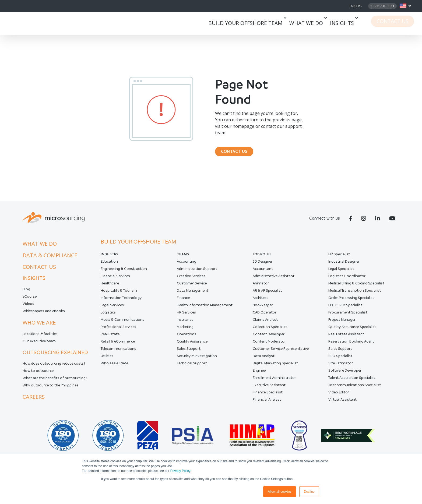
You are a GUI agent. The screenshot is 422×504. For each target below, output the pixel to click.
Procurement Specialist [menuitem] (348, 316)
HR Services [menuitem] (186, 316)
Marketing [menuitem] (185, 331)
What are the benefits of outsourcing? (55, 382)
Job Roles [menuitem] (262, 258)
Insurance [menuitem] (185, 323)
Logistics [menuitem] (108, 316)
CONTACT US (238, 153)
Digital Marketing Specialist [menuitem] (275, 367)
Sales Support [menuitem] (189, 352)
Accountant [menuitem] (263, 272)
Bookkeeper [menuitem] (263, 309)
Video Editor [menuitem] (339, 396)
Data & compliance (50, 259)
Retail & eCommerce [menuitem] (118, 345)
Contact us (39, 271)
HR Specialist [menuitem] (339, 258)
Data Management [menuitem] (193, 294)
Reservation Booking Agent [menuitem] (351, 345)
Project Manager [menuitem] (342, 323)
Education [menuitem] (109, 265)
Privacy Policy (180, 471)
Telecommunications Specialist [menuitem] (355, 389)
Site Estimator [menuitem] (341, 367)
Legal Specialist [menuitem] (341, 272)
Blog (26, 293)
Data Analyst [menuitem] (264, 360)
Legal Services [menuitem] (112, 309)
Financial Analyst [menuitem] (267, 403)
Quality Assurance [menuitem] (192, 345)
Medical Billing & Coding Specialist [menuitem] (356, 287)
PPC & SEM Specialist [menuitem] (345, 309)
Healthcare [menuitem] (110, 287)
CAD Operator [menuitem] (265, 316)
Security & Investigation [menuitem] (197, 360)
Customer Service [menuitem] (192, 287)
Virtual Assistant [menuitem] (342, 403)
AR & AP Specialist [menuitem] (267, 294)
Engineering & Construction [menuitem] (124, 272)
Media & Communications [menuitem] (122, 323)
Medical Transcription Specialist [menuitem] (355, 294)
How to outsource (38, 374)
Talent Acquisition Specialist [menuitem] (352, 381)
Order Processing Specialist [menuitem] (351, 302)
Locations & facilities (40, 338)
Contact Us (397, 23)
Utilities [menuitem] (107, 360)
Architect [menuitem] (260, 302)
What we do (316, 23)
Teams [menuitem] (183, 258)
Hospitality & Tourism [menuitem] (119, 294)
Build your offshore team (262, 23)
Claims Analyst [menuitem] (265, 323)
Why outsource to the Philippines (50, 389)
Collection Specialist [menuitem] (270, 331)
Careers (355, 6)
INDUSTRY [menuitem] (110, 258)
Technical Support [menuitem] (192, 367)
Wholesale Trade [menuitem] (114, 367)
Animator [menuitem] (261, 287)
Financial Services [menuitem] (115, 280)
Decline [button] (309, 492)
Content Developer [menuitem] (269, 338)
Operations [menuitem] (187, 338)
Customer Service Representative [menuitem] (281, 352)
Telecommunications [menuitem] (118, 352)
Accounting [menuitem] (187, 265)
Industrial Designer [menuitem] (344, 265)
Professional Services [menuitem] (118, 331)
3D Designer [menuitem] (263, 265)
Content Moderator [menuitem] (269, 345)
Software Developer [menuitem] (345, 374)
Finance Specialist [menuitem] (268, 396)
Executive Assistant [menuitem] (269, 389)
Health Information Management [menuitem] (205, 309)
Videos (28, 307)
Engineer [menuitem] (260, 374)
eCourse (30, 300)
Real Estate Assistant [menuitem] (346, 338)
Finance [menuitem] (183, 302)
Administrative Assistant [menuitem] (274, 280)
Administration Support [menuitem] (197, 272)
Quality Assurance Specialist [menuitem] (352, 331)
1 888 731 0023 (382, 6)
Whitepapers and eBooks (44, 315)
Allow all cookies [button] (280, 492)
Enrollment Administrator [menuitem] (274, 381)
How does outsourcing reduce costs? (54, 367)
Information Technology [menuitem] (121, 302)
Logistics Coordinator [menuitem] (347, 280)
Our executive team (39, 345)
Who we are (39, 326)
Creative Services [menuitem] (191, 280)
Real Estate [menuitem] (110, 338)
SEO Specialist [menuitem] (340, 360)
